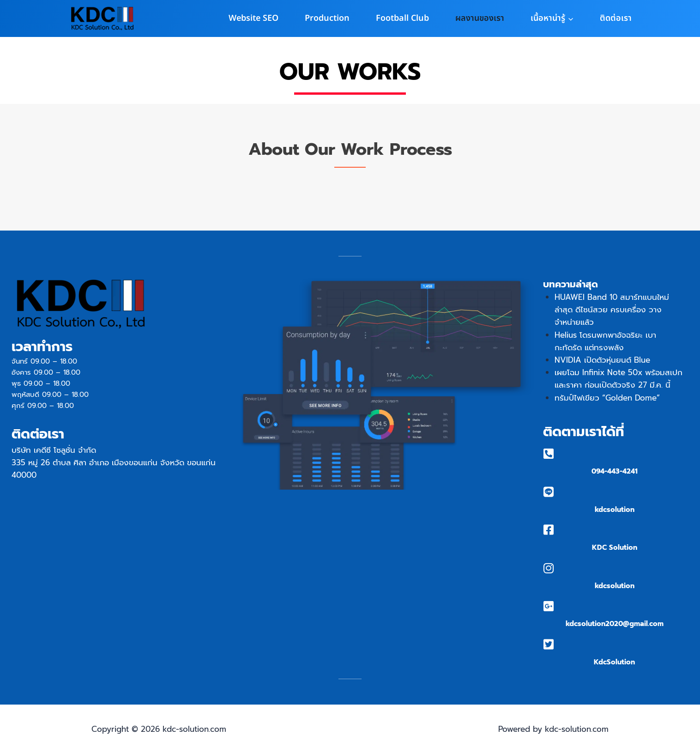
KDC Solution (615, 547)
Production (327, 18)
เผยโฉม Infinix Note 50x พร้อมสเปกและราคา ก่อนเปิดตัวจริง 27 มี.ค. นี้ (619, 379)
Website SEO (253, 18)
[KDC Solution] (549, 530)
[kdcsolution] (549, 492)
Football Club (402, 18)
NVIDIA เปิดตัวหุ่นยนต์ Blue (602, 360)
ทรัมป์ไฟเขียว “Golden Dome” (607, 398)
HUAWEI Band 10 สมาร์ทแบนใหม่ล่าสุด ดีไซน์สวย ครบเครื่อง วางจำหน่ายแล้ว (612, 310)
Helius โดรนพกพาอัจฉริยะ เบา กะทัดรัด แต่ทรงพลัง (605, 341)
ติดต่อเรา (616, 18)
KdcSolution (614, 662)
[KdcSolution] (549, 644)
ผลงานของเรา (480, 18)
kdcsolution (615, 510)
